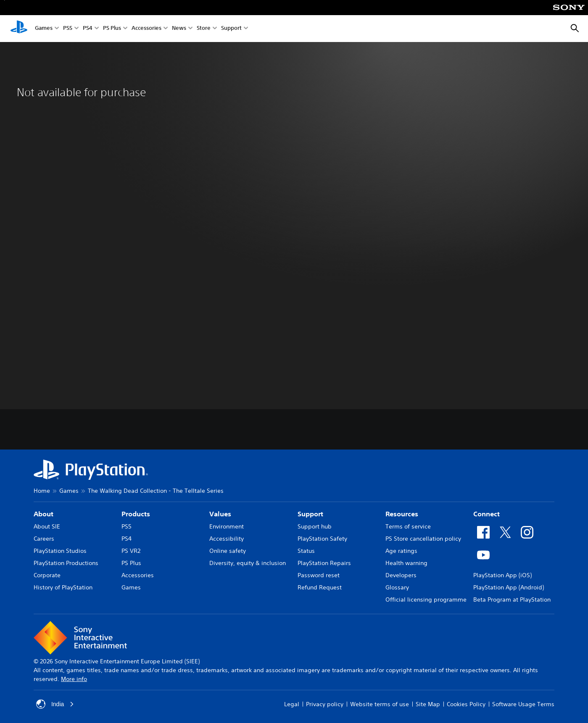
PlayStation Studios (60, 551)
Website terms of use (380, 704)
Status (306, 551)
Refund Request (320, 587)
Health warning (406, 563)
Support (231, 29)
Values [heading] (220, 514)
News (179, 29)
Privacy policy (325, 704)
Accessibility (227, 539)
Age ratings (401, 551)
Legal (292, 704)
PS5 (68, 29)
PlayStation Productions (66, 563)
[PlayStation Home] (19, 29)
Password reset (319, 575)
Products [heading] (136, 514)
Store (204, 29)
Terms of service (408, 526)
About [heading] (44, 514)
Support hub (315, 526)
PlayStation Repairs (324, 563)
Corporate (47, 575)
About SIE (47, 526)
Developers (401, 575)
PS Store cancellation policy (423, 539)
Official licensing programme (426, 599)
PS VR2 (131, 551)
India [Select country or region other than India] (55, 704)
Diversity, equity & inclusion (248, 563)
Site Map (428, 704)
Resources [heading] (402, 514)
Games (44, 29)
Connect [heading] (486, 514)
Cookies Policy (466, 704)
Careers (44, 539)
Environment (227, 526)
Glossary (397, 587)
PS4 (88, 29)
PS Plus (112, 29)
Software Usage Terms (523, 704)
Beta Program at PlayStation (512, 599)
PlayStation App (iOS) (502, 575)
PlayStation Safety (322, 539)
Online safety (228, 551)
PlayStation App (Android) (509, 587)
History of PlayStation (63, 587)
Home (42, 491)
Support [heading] (310, 514)
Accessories (146, 29)
